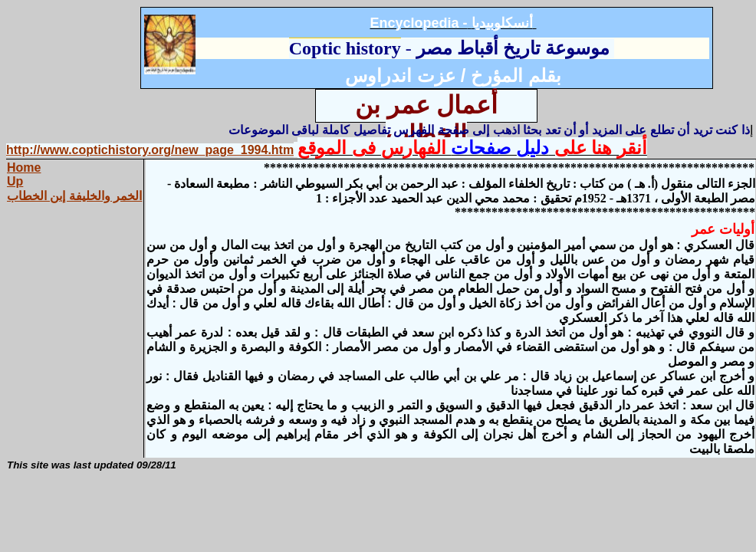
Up (15, 181)
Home (24, 168)
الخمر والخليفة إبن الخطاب (74, 196)
